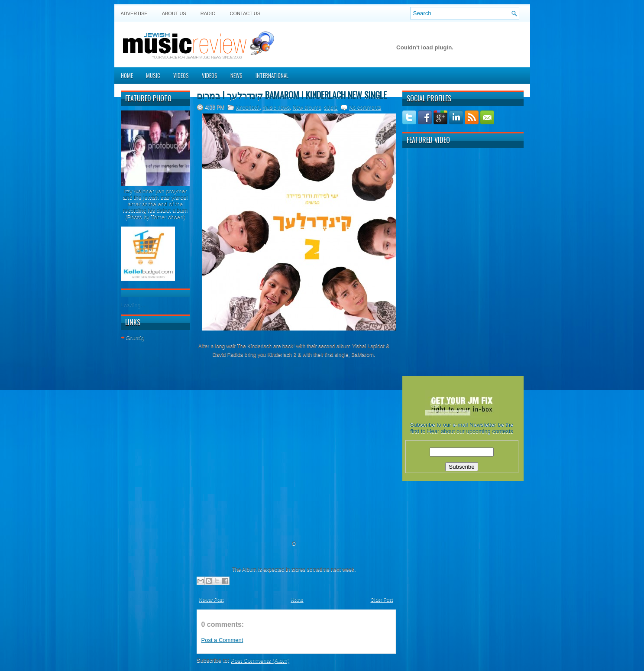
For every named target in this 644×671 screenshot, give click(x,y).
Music (153, 75)
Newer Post (212, 600)
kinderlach (248, 107)
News (236, 75)
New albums (307, 107)
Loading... (133, 305)
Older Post (382, 600)
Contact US (245, 13)
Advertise (134, 13)
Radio (208, 13)
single (331, 107)
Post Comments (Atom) (260, 660)
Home (127, 75)
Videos (181, 75)
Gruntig (135, 338)
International (272, 75)
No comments (365, 107)
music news (276, 107)
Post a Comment (222, 640)
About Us (174, 13)
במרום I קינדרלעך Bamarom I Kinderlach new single (292, 95)
